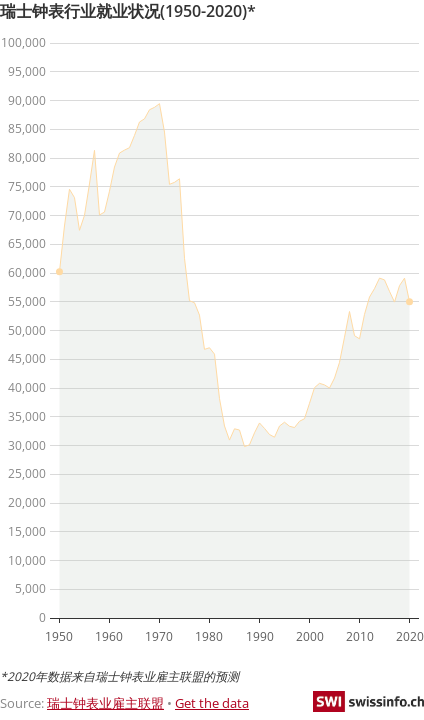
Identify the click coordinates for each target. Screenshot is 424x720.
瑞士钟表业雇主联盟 (105, 703)
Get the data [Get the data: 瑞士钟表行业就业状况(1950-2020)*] (212, 703)
